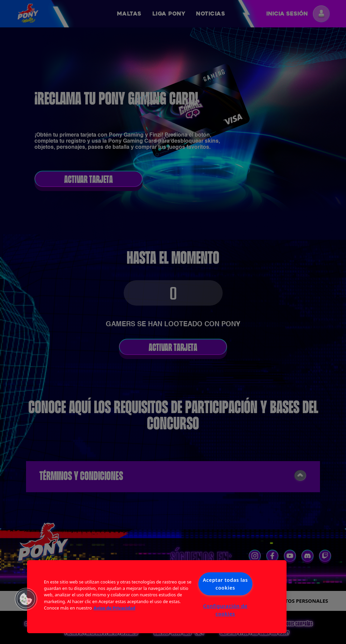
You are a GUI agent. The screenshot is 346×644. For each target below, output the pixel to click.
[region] (157, 597)
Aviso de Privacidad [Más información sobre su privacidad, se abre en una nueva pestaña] (115, 608)
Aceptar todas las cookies (225, 584)
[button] (26, 599)
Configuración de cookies (225, 610)
